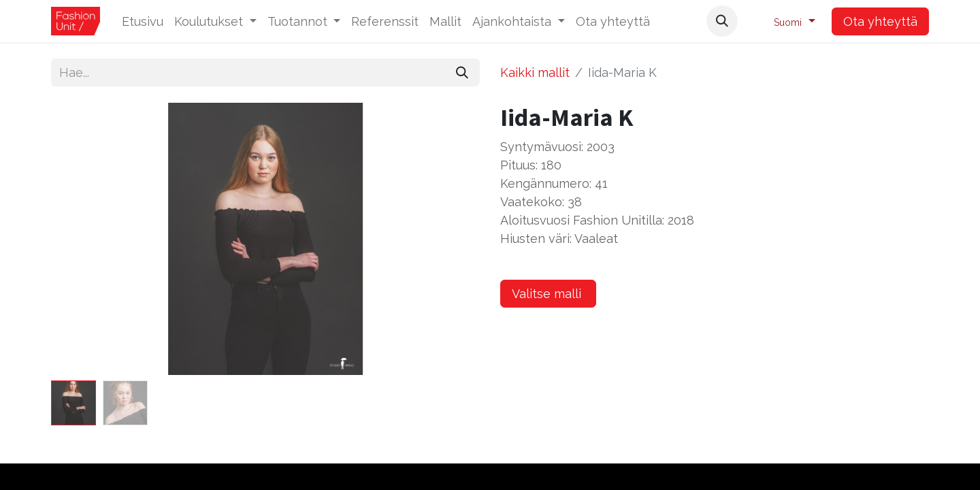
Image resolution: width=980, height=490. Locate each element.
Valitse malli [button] (548, 294)
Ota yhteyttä (880, 21)
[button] (722, 21)
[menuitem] (143, 21)
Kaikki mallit (535, 72)
